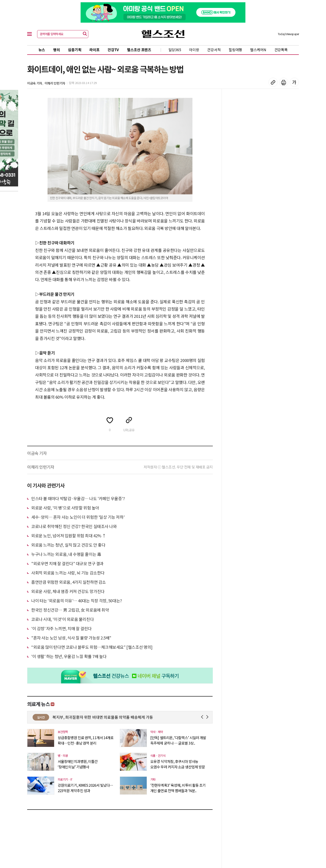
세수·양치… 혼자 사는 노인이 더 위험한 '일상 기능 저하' (78, 517)
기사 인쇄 (284, 82)
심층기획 (75, 50)
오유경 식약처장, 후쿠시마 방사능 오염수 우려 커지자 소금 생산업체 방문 (178, 764)
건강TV (113, 50)
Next (208, 717)
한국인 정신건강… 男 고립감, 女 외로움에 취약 (70, 610)
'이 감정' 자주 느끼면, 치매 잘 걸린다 (61, 628)
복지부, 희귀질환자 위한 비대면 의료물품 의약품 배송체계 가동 (136, 717)
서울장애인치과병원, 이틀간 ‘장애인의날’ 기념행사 (78, 764)
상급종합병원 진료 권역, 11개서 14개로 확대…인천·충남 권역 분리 (86, 740)
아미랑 (194, 50)
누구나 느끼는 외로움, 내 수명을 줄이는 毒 (66, 554)
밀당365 (175, 50)
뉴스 (42, 50)
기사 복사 (273, 82)
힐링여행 (235, 50)
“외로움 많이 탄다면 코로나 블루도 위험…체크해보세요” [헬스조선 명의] (92, 647)
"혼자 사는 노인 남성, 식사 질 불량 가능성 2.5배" (71, 638)
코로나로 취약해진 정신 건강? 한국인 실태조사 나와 (74, 526)
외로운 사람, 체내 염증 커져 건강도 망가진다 (68, 591)
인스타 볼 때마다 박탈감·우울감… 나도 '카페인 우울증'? (78, 498)
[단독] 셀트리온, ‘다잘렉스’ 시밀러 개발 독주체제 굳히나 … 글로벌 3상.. (178, 740)
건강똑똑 (281, 50)
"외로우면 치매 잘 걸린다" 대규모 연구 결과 (67, 563)
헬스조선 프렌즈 (139, 50)
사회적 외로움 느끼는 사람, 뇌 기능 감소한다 (68, 573)
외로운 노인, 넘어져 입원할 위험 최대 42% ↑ (69, 535)
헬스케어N (258, 50)
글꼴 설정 (294, 82)
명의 (56, 50)
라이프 (94, 50)
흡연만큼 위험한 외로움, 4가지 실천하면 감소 (69, 582)
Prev (203, 717)
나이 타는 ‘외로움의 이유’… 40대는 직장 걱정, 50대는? (77, 600)
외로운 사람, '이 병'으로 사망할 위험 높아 (65, 508)
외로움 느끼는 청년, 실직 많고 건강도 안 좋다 (68, 545)
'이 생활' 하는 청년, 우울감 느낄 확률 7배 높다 (69, 656)
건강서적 (214, 50)
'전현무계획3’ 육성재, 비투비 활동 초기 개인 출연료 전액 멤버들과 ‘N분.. (178, 788)
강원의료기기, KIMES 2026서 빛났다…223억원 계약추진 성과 (85, 788)
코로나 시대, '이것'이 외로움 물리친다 (62, 619)
